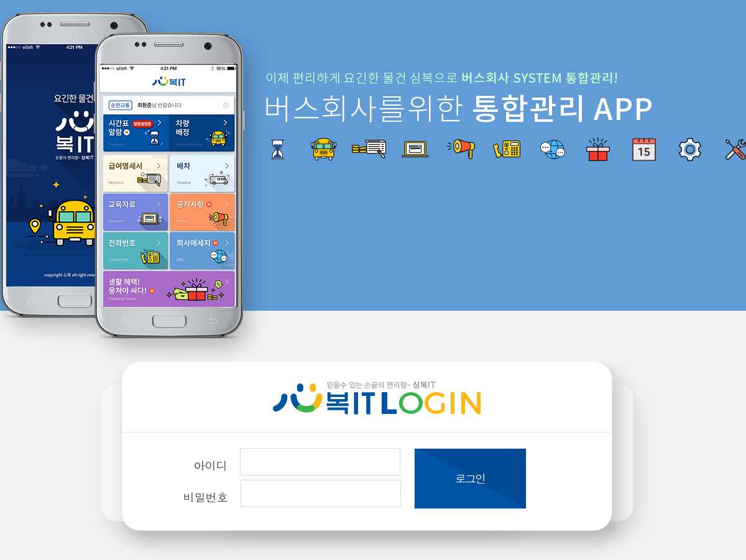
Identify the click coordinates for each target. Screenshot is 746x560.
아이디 (211, 465)
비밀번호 (206, 497)
